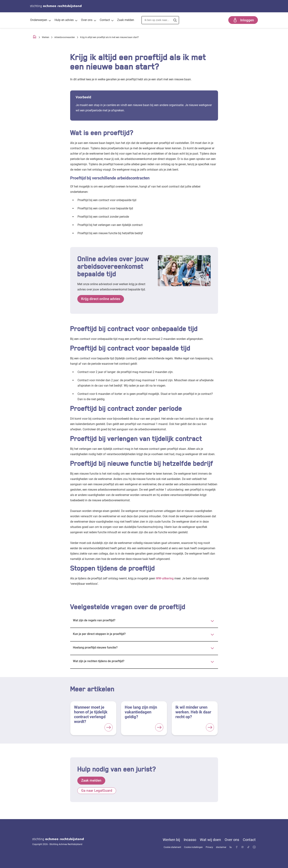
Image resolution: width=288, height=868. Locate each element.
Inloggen (243, 20)
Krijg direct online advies (101, 299)
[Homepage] (35, 37)
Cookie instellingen (193, 847)
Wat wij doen (210, 840)
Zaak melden (126, 20)
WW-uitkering (165, 578)
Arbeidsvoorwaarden (65, 37)
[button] (173, 20)
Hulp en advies (66, 20)
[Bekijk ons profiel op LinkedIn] (231, 847)
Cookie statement (172, 847)
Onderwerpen (40, 20)
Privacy (209, 847)
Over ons (89, 20)
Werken (46, 37)
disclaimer (221, 847)
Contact (107, 20)
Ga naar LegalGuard (97, 791)
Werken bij (171, 840)
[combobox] (160, 20)
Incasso (190, 840)
